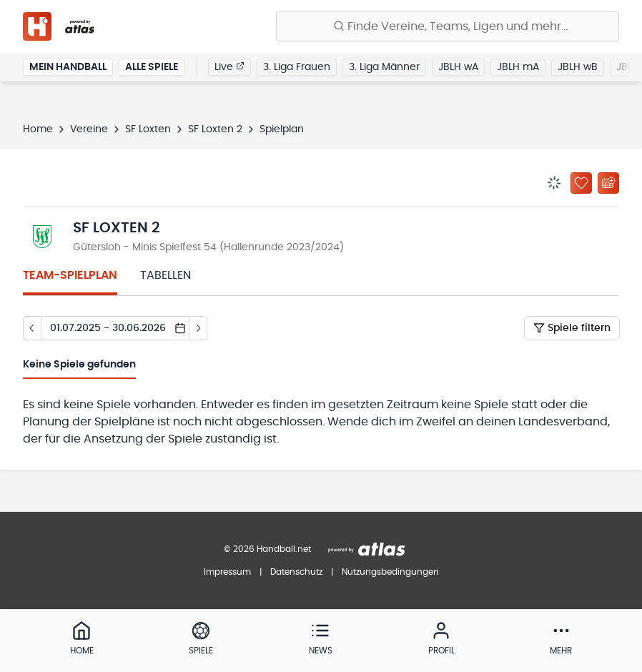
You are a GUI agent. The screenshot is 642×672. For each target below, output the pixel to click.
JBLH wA (458, 67)
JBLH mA (518, 67)
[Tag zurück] (32, 328)
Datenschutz (296, 572)
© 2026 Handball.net (267, 549)
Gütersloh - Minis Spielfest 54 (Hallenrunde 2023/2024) (208, 247)
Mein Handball (68, 67)
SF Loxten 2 (215, 129)
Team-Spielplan (70, 275)
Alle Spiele (152, 67)
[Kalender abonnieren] (608, 183)
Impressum (227, 572)
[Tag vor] (198, 328)
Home (38, 129)
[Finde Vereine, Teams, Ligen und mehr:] (448, 26)
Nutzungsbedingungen (390, 572)
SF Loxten (148, 129)
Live (229, 66)
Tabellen (166, 275)
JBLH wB (578, 67)
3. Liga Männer (384, 67)
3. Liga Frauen (297, 67)
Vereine (89, 129)
